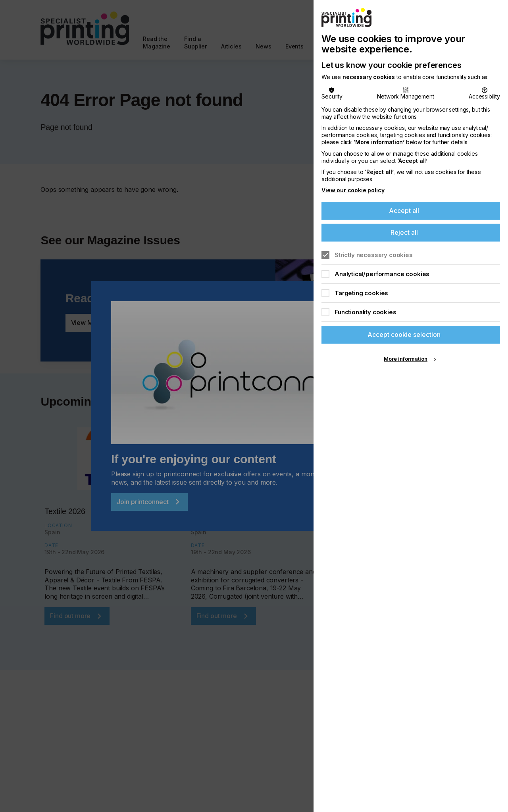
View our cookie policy (353, 190)
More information (406, 359)
